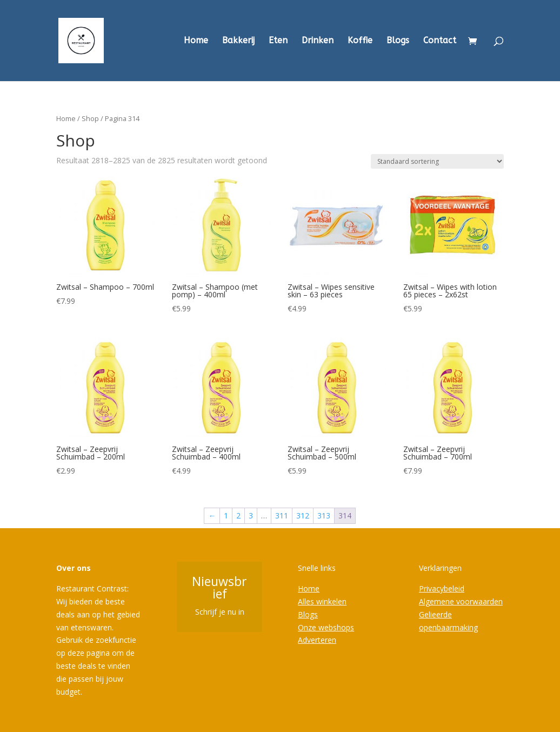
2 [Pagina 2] (238, 515)
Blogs (398, 41)
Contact (440, 41)
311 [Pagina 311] (282, 515)
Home (196, 41)
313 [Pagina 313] (324, 515)
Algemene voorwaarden (461, 601)
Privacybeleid (442, 588)
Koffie (360, 41)
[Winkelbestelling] (437, 161)
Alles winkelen (322, 601)
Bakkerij (238, 41)
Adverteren (317, 640)
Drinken (318, 41)
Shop (90, 118)
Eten (278, 41)
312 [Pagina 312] (303, 515)
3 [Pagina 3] (251, 515)
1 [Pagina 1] (226, 515)
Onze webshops (326, 627)
